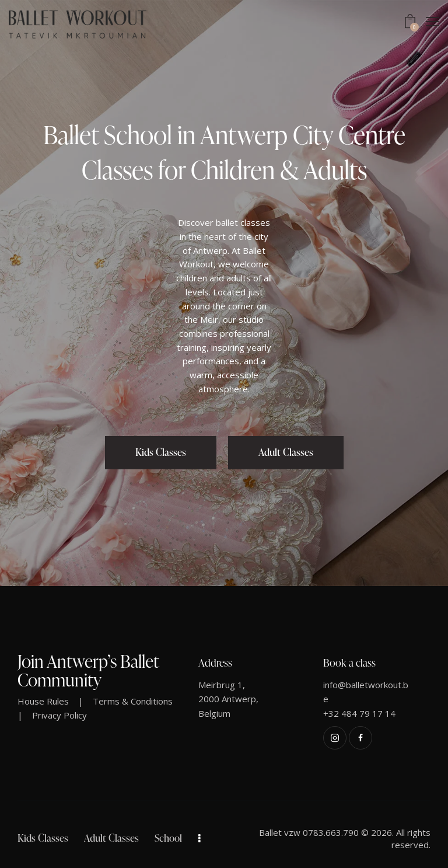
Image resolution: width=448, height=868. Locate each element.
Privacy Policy (60, 715)
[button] (433, 22)
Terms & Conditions (133, 701)
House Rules (43, 701)
